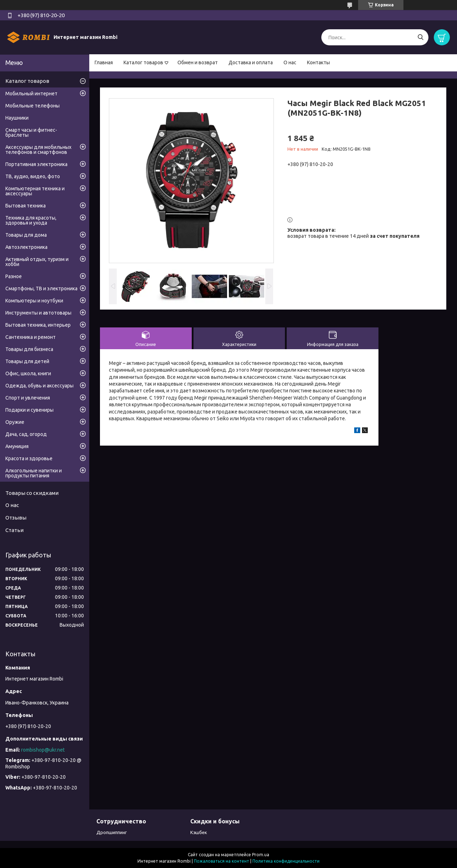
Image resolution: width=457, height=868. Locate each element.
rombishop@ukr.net (43, 750)
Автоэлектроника (26, 247)
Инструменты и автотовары (38, 313)
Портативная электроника (36, 164)
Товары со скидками (32, 493)
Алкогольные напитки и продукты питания (34, 473)
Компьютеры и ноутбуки (34, 301)
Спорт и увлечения (28, 398)
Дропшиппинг (112, 832)
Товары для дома (26, 235)
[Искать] (420, 37)
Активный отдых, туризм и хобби (37, 262)
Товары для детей (27, 361)
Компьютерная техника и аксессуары (35, 191)
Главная (104, 62)
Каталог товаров (143, 62)
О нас (290, 62)
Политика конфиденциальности (286, 861)
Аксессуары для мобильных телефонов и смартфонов (38, 150)
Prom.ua (261, 855)
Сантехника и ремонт (31, 337)
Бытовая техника (26, 206)
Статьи (14, 530)
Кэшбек (199, 832)
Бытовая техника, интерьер (38, 325)
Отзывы (16, 518)
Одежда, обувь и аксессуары (39, 386)
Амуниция (17, 446)
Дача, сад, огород (26, 434)
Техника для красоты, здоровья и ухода (31, 220)
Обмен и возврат (198, 62)
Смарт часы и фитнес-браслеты (31, 132)
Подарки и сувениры (29, 410)
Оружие (15, 422)
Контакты (318, 62)
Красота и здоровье (29, 458)
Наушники (17, 118)
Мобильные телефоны (32, 106)
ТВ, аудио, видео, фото (33, 176)
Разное (14, 276)
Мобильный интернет (31, 94)
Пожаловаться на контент (222, 861)
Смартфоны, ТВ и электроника (41, 289)
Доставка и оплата (251, 62)
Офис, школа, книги (28, 373)
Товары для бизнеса (29, 349)
